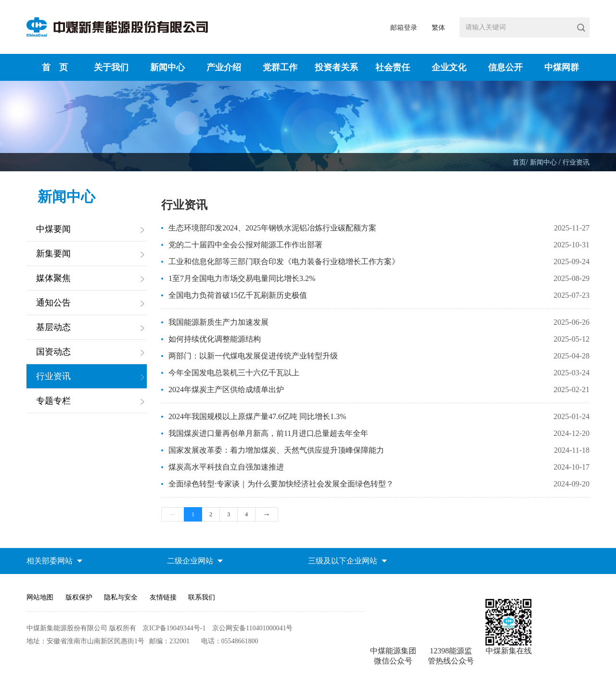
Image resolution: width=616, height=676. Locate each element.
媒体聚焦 (53, 278)
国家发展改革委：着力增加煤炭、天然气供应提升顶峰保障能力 (276, 450)
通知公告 (53, 303)
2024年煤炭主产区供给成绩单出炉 (226, 389)
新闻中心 (544, 162)
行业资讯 (576, 162)
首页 (519, 162)
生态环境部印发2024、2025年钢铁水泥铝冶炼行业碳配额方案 (272, 228)
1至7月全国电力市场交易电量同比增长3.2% (242, 278)
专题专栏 (53, 401)
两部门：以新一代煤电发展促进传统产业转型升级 (253, 356)
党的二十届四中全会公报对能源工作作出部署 (245, 245)
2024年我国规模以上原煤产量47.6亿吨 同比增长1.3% (257, 416)
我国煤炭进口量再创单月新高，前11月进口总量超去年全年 (268, 433)
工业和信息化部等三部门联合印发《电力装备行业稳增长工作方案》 (284, 261)
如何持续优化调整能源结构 (215, 339)
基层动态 (53, 327)
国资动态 (53, 352)
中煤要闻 (53, 229)
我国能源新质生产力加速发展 (218, 322)
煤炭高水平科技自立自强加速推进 (226, 467)
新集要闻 (53, 254)
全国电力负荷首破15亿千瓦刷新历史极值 (238, 295)
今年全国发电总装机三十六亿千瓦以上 (234, 373)
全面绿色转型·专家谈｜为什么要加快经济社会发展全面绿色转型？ (281, 484)
